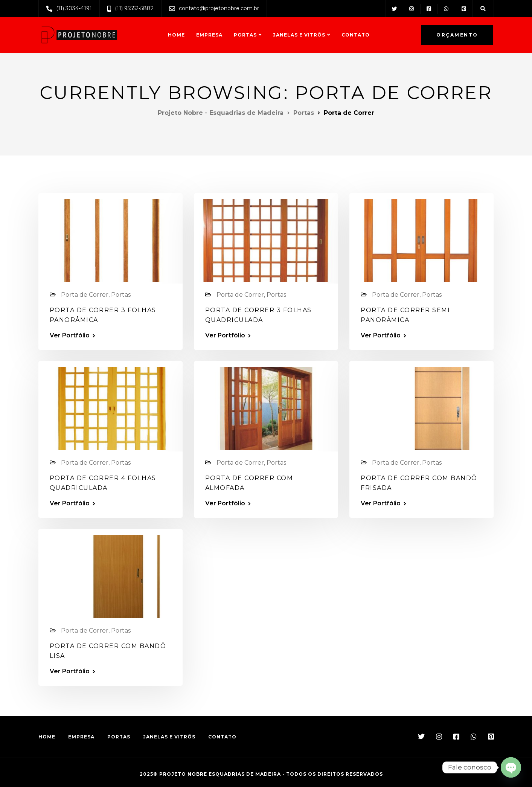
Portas (245, 35)
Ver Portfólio (70, 336)
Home (176, 35)
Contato (356, 35)
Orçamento (457, 35)
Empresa (209, 35)
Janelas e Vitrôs (299, 35)
